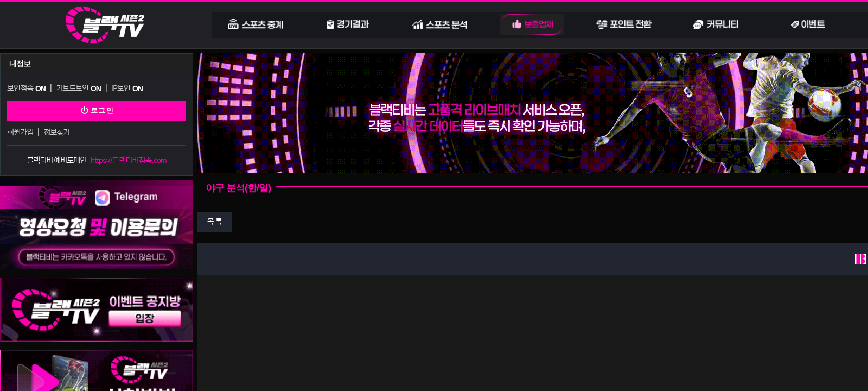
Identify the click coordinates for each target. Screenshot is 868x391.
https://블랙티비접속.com (129, 158)
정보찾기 (56, 131)
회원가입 (20, 131)
